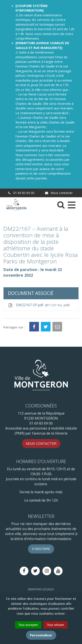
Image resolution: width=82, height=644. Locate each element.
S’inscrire (41, 549)
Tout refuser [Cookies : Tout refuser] (55, 625)
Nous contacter (59, 193)
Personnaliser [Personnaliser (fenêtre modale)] (41, 635)
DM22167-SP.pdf (39, 305)
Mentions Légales (41, 589)
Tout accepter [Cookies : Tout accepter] (28, 625)
